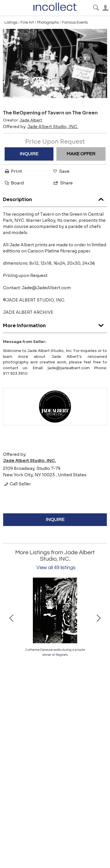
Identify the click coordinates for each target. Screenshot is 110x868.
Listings (11, 22)
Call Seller (17, 484)
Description (55, 198)
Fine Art (27, 22)
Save (61, 171)
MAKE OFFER (81, 154)
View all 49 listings (56, 568)
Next (98, 618)
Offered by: (40, 127)
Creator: (23, 120)
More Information (55, 324)
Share (63, 183)
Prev (12, 618)
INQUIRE (29, 154)
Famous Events (75, 22)
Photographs (48, 22)
